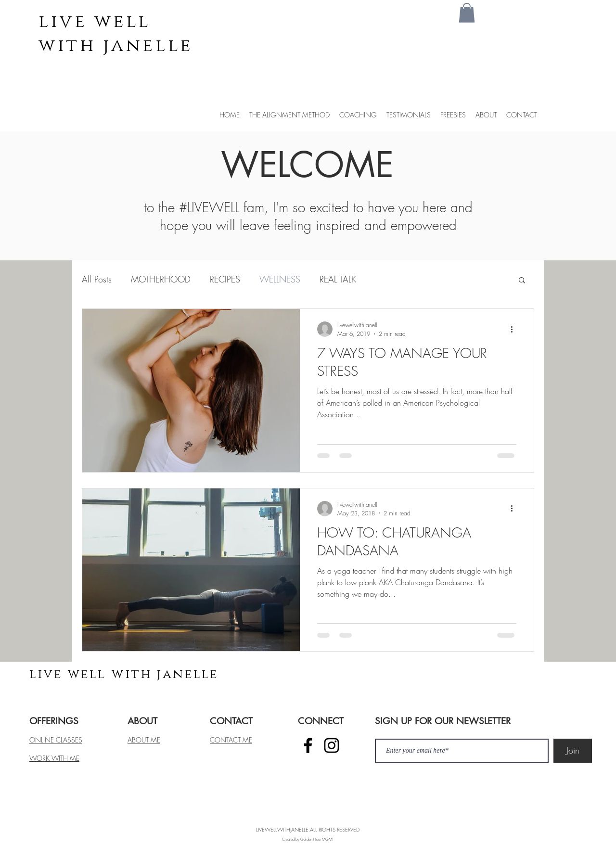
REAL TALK (338, 279)
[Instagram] (332, 745)
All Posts (97, 279)
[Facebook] (308, 745)
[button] (467, 13)
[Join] (573, 751)
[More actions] (515, 329)
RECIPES (225, 279)
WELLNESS (280, 279)
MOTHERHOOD (161, 279)
